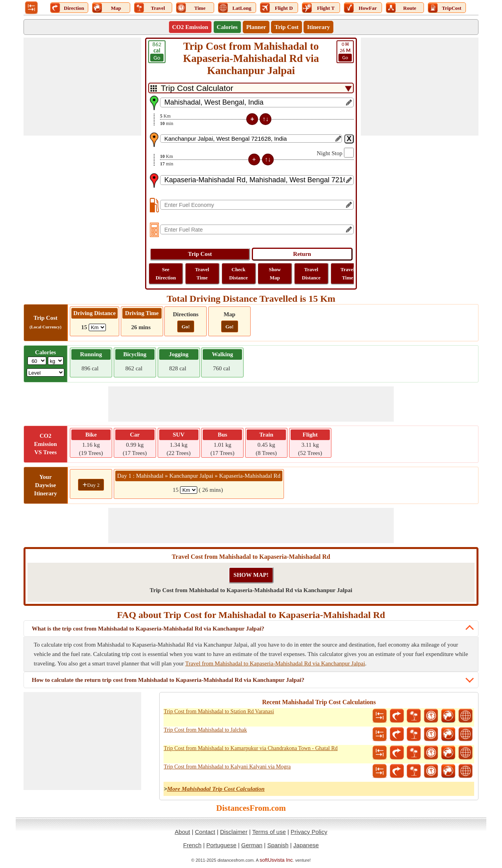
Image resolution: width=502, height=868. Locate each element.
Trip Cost (286, 27)
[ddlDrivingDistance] (97, 327)
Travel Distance (311, 274)
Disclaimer (234, 832)
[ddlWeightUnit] (56, 361)
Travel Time (202, 274)
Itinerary (318, 27)
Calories (227, 27)
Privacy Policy (309, 832)
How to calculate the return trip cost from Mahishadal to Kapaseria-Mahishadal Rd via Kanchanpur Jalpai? (168, 680)
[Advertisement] (82, 87)
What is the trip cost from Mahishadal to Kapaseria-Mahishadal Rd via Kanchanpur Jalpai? (148, 629)
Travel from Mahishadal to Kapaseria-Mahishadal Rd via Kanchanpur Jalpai (275, 663)
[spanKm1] (189, 490)
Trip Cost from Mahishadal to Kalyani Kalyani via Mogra (227, 767)
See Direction (166, 274)
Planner (256, 27)
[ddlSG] (46, 372)
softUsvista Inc (276, 860)
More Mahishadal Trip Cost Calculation (216, 789)
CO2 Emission (190, 27)
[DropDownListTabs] (251, 88)
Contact (205, 832)
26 (345, 51)
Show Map (275, 274)
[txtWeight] (37, 361)
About (183, 832)
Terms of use (269, 832)
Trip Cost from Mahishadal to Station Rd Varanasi (219, 711)
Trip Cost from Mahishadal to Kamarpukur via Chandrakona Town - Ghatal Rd (250, 748)
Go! (186, 327)
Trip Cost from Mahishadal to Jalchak (205, 730)
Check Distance (238, 274)
